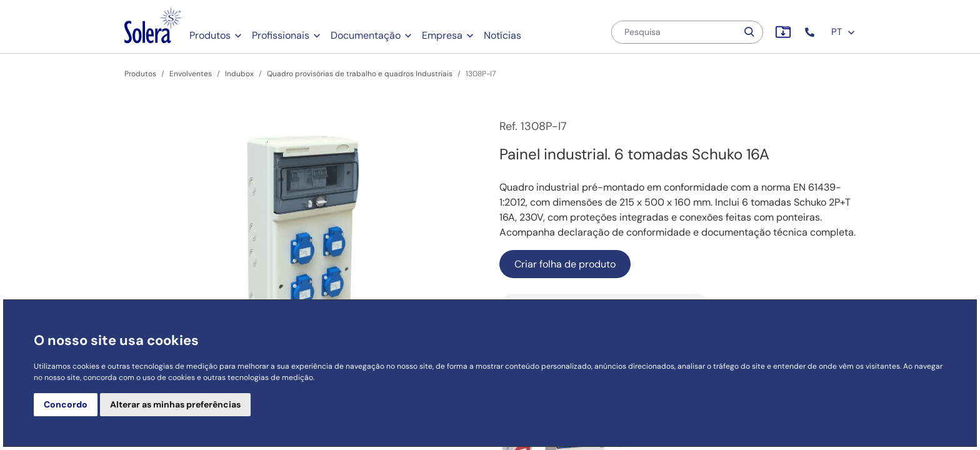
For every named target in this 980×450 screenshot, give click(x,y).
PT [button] (843, 32)
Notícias (502, 35)
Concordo (66, 404)
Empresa (442, 35)
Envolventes (191, 74)
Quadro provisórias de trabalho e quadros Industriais (360, 74)
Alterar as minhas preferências (175, 404)
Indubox (239, 74)
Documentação (366, 35)
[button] (811, 32)
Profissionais (281, 35)
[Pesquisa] (674, 32)
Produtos (210, 35)
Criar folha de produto (565, 264)
